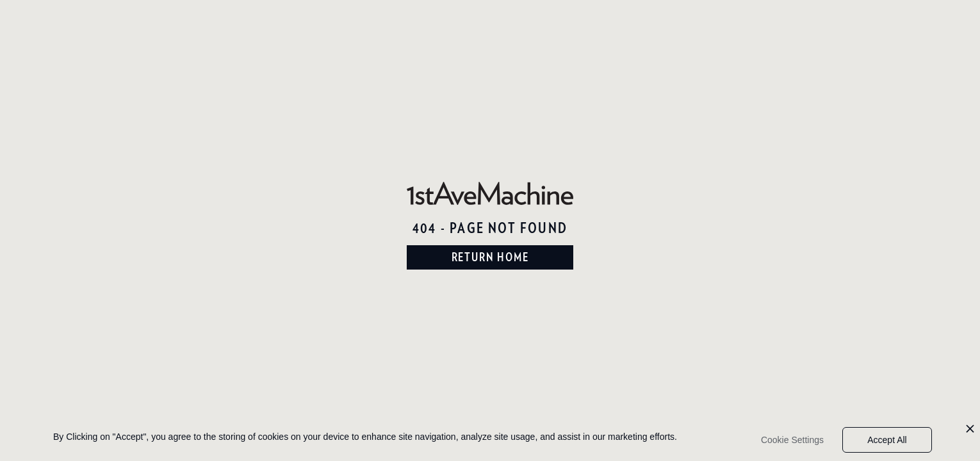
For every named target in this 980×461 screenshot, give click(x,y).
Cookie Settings (792, 440)
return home (490, 257)
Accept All (887, 440)
